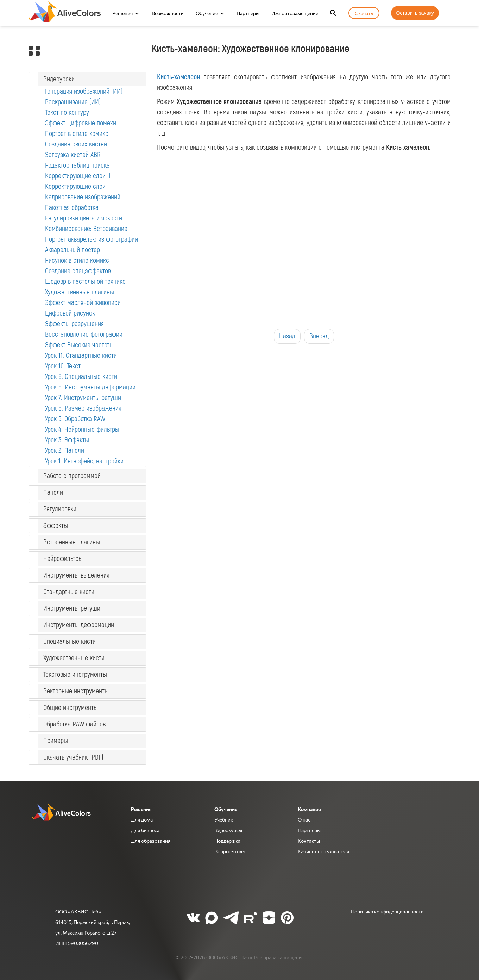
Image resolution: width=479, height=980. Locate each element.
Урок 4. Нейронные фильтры (82, 429)
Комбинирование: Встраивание (86, 229)
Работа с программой (72, 476)
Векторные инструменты (76, 691)
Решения (122, 13)
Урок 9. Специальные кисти (81, 377)
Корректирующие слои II (78, 176)
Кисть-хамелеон (178, 77)
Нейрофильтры (63, 559)
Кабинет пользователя (323, 851)
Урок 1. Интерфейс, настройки (84, 461)
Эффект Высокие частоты (79, 345)
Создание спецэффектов (78, 271)
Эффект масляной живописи (83, 303)
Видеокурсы (228, 830)
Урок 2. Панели (65, 451)
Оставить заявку (415, 13)
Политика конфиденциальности (387, 911)
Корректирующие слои (75, 186)
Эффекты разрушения (74, 324)
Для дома (142, 819)
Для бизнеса (145, 830)
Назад (287, 336)
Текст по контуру (67, 113)
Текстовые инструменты (75, 675)
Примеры (56, 741)
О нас (304, 819)
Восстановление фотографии (84, 334)
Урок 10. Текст (63, 366)
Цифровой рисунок (70, 313)
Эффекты (56, 526)
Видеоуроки (59, 79)
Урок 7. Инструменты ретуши (83, 398)
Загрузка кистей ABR (73, 155)
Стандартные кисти (69, 592)
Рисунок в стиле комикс (77, 260)
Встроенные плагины (72, 542)
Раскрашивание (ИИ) (73, 102)
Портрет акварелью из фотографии (92, 239)
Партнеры (248, 13)
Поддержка (227, 841)
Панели (53, 492)
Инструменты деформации (79, 625)
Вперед (319, 336)
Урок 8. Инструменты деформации (90, 387)
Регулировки (60, 509)
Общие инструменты (71, 708)
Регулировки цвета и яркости (84, 218)
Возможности (168, 13)
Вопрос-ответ (230, 851)
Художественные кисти (74, 658)
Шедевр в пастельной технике (85, 282)
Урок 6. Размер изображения (83, 408)
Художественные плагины (80, 292)
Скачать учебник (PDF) (73, 757)
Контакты (309, 841)
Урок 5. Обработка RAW (75, 419)
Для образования (151, 841)
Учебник (224, 819)
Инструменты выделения (76, 575)
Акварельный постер (73, 250)
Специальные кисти (70, 641)
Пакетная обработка (72, 208)
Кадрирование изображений (83, 197)
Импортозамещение (295, 13)
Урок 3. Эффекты (67, 440)
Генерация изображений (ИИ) (84, 91)
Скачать (364, 13)
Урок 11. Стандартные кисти (81, 355)
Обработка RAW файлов (74, 724)
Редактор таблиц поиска (77, 165)
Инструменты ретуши (72, 608)
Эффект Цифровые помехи (81, 123)
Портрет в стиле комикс (77, 134)
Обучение (207, 13)
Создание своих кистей (76, 144)
